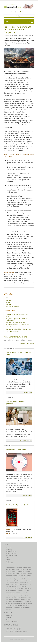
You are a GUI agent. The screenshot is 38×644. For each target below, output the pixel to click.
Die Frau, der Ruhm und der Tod (17, 505)
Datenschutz (9, 618)
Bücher (8, 559)
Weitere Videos (27, 496)
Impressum (9, 616)
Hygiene (8, 300)
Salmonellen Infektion (13, 306)
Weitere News (28, 392)
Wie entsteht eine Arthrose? (16, 450)
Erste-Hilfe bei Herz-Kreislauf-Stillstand (17, 632)
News (7, 557)
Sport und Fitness (11, 553)
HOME (7, 22)
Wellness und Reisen (12, 555)
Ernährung (9, 550)
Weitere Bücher (27, 538)
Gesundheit (9, 548)
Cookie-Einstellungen (12, 621)
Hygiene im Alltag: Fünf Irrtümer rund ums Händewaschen (18, 330)
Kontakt (13, 12)
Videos (8, 561)
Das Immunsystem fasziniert (15, 323)
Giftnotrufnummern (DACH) (13, 630)
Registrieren (31, 343)
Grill (7, 298)
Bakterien (9, 304)
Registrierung (24, 12)
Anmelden (23, 343)
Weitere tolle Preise (26, 440)
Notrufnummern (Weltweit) (13, 628)
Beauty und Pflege (11, 552)
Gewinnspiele (9, 563)
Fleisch (8, 302)
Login (18, 12)
